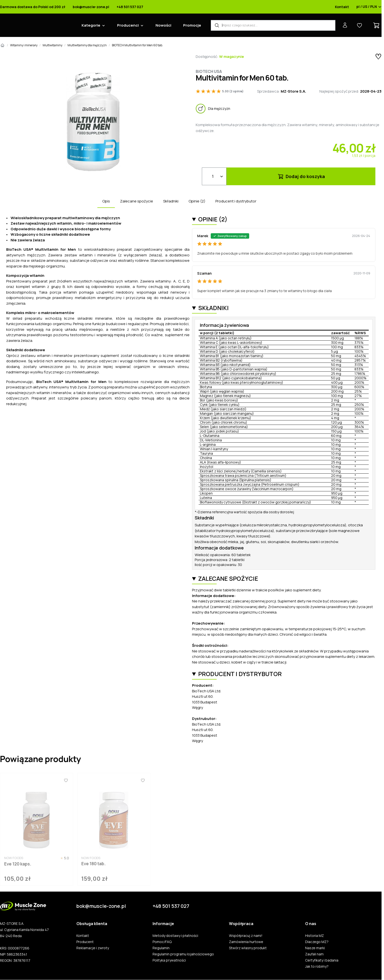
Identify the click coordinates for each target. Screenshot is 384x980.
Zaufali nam (314, 954)
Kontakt (342, 7)
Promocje (192, 25)
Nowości (163, 25)
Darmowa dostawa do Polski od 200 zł (33, 7)
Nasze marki (315, 948)
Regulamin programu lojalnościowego (183, 954)
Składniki (171, 201)
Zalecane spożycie (137, 201)
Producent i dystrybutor (236, 201)
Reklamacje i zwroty (93, 948)
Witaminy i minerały (24, 45)
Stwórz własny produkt (248, 948)
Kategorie (91, 25)
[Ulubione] (66, 781)
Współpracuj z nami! (246, 936)
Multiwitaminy (52, 45)
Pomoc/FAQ (162, 942)
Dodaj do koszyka (301, 176)
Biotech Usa (209, 71)
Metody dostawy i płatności (175, 936)
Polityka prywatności (169, 960)
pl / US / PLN (369, 7)
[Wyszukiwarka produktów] (273, 25)
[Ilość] (214, 176)
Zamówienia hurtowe (246, 942)
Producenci (128, 25)
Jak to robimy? (317, 966)
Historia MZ (314, 936)
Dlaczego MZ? (317, 942)
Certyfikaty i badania (322, 960)
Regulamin (161, 948)
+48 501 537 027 (130, 7)
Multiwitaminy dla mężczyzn (87, 45)
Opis (106, 201)
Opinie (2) (197, 201)
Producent (85, 942)
